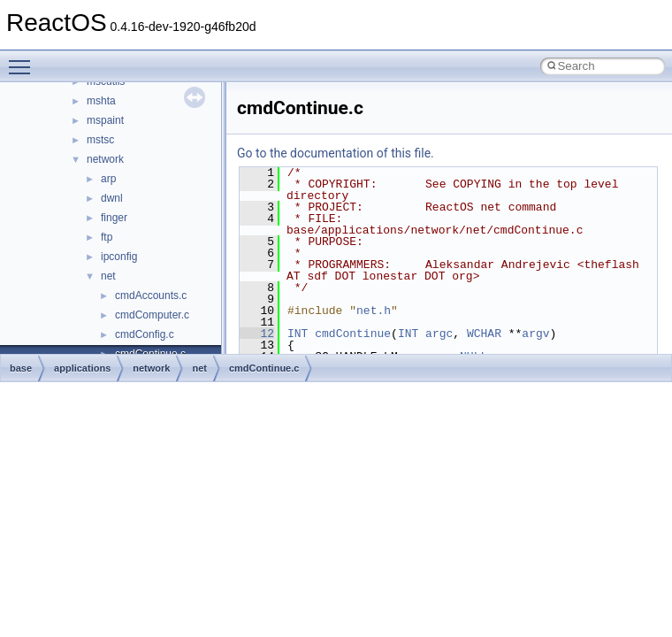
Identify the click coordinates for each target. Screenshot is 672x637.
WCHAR (484, 334)
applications (82, 368)
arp (108, 179)
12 (257, 334)
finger (114, 218)
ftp (107, 237)
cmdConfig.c (145, 334)
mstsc (100, 140)
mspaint (105, 120)
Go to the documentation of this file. (336, 153)
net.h (374, 311)
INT (298, 334)
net (108, 276)
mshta (101, 101)
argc (439, 334)
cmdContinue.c (264, 368)
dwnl (112, 198)
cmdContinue (353, 334)
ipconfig (119, 257)
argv (535, 334)
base (21, 368)
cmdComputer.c (152, 315)
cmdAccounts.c (151, 295)
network (105, 159)
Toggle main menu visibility (24, 59)
